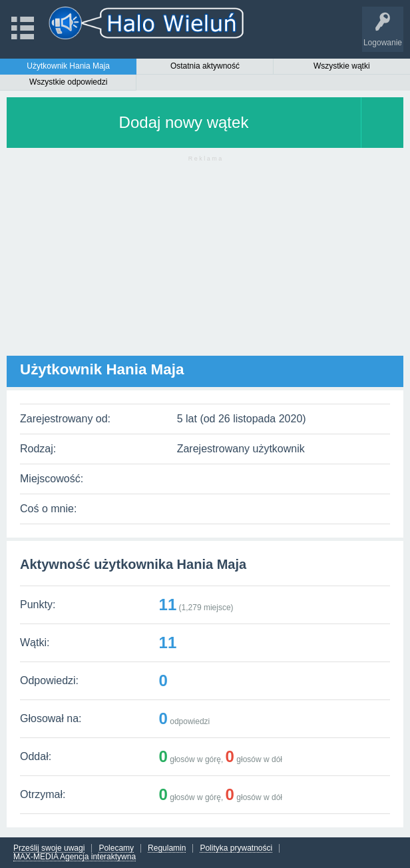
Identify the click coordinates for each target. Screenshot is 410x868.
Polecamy (116, 848)
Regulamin (167, 848)
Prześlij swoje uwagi (49, 848)
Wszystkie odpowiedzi (68, 82)
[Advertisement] (205, 262)
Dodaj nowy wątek (184, 122)
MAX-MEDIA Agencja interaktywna (75, 857)
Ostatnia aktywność (205, 66)
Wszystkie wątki (342, 66)
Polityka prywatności (236, 848)
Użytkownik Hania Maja (68, 66)
